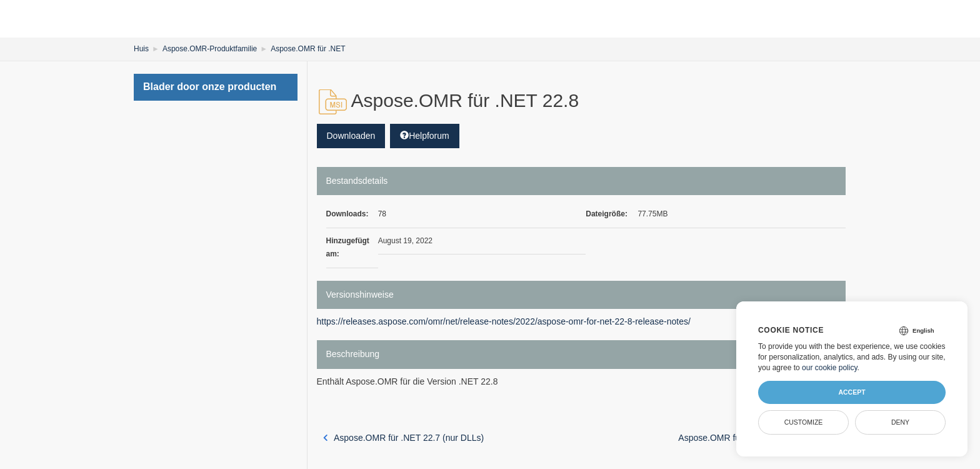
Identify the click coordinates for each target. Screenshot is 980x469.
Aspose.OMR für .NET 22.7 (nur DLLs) (404, 438)
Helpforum (425, 136)
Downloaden (351, 136)
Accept (852, 392)
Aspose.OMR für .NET (308, 49)
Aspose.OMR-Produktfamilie (210, 49)
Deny (900, 422)
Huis (141, 49)
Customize (804, 422)
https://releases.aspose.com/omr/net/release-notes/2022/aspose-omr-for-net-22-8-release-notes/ (504, 321)
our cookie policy (830, 368)
